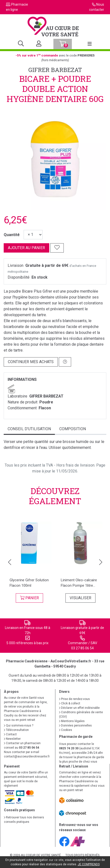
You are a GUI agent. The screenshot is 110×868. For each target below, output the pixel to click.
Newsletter (12, 739)
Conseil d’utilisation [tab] (29, 429)
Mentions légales (72, 721)
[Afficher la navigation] (90, 44)
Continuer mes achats (31, 362)
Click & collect (70, 703)
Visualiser (80, 598)
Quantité (12, 235)
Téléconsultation (16, 730)
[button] (9, 562)
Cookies (66, 730)
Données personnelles (75, 726)
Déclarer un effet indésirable (79, 708)
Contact (10, 734)
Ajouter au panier (26, 248)
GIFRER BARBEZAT (55, 70)
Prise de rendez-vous (74, 699)
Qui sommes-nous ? (19, 726)
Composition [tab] (73, 429)
